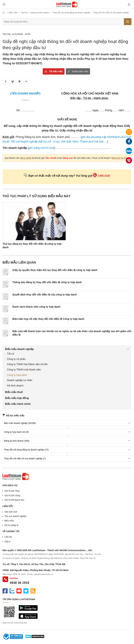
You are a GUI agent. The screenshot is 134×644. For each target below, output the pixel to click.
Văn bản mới (11, 512)
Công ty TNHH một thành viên (24, 370)
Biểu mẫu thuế (14, 392)
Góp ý (7, 541)
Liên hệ (8, 537)
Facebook (129, 142)
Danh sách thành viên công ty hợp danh (36, 307)
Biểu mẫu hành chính (18, 404)
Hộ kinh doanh (15, 386)
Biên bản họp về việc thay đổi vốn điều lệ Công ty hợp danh (48, 319)
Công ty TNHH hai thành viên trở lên (27, 364)
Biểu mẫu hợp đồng (17, 398)
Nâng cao (68, 158)
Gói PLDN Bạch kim (14, 500)
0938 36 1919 (19, 583)
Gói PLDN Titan (12, 491)
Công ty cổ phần (16, 359)
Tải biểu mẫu (56, 71)
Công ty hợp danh (17, 375)
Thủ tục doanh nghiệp (15, 516)
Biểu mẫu (9, 521)
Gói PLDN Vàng (12, 495)
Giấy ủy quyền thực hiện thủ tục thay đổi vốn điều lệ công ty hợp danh (55, 270)
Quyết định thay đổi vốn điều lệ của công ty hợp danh (45, 295)
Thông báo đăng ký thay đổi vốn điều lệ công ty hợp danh (47, 282)
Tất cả (11, 354)
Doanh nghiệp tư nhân (20, 380)
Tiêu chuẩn (51, 158)
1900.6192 (104, 176)
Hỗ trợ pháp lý (11, 525)
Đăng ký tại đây (120, 158)
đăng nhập (26, 158)
